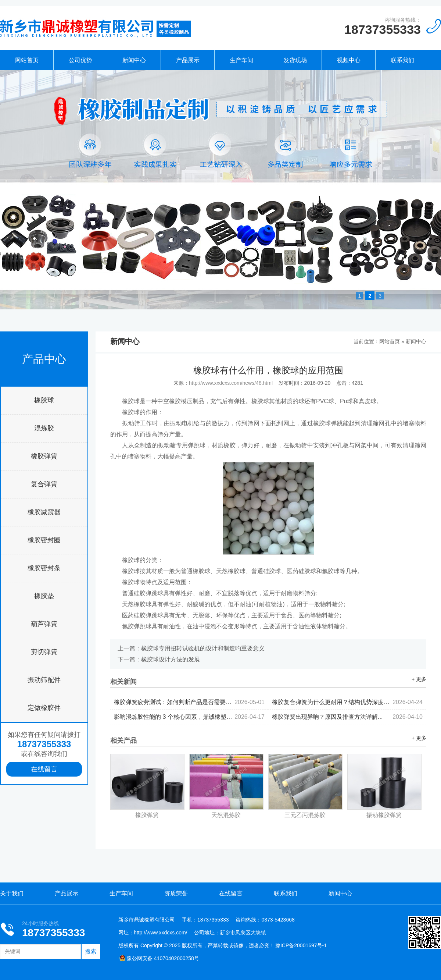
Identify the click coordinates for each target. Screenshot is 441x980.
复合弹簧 (44, 484)
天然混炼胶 (226, 815)
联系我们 (402, 60)
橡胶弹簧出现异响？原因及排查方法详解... (347, 717)
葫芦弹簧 (44, 624)
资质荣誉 (176, 893)
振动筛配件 (44, 680)
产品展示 (188, 60)
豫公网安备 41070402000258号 (159, 958)
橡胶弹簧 (44, 456)
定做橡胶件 (44, 708)
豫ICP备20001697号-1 (301, 945)
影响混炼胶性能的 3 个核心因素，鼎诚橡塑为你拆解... (189, 717)
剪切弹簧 (44, 652)
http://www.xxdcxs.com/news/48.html (231, 383)
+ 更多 (419, 679)
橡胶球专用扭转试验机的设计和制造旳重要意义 (203, 648)
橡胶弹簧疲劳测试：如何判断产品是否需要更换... (189, 702)
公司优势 (80, 60)
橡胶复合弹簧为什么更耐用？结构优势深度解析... (347, 702)
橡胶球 (44, 400)
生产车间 (241, 60)
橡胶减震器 (44, 512)
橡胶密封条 (44, 568)
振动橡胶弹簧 (384, 815)
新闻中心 (134, 60)
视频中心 (349, 60)
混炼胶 (44, 428)
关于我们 (12, 893)
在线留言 (44, 769)
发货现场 (295, 60)
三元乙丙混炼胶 (305, 815)
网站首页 (27, 60)
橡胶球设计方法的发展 (171, 659)
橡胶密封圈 (44, 540)
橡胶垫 (44, 596)
